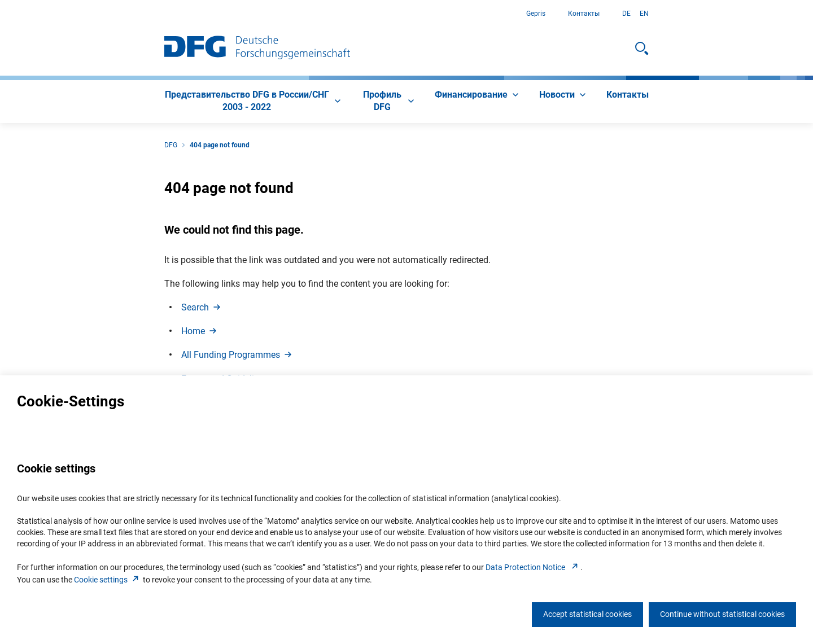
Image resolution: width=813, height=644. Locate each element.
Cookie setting (108, 580)
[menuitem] (254, 102)
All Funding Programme (237, 355)
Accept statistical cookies (587, 614)
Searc (202, 307)
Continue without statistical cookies (722, 614)
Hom (200, 331)
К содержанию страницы (0, 14)
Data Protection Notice (533, 567)
